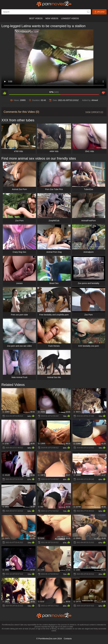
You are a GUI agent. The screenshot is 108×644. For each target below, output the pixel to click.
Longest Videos (70, 18)
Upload (99, 12)
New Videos (52, 18)
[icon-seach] (88, 12)
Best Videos (36, 18)
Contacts (68, 639)
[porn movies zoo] (54, 4)
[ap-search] (46, 12)
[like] (5, 93)
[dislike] (103, 93)
